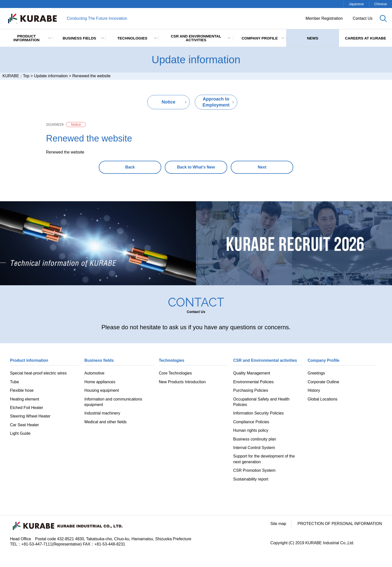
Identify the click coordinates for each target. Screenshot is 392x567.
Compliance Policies (251, 422)
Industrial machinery (102, 413)
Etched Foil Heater (27, 408)
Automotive (94, 373)
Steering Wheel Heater (30, 416)
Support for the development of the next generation (264, 459)
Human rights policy (251, 430)
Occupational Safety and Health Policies (261, 402)
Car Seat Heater (24, 425)
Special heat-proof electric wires (38, 373)
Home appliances (100, 382)
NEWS (313, 38)
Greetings (316, 373)
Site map (278, 524)
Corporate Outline (323, 382)
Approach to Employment (216, 102)
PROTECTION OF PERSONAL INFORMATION (340, 524)
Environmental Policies (253, 382)
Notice (168, 102)
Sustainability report (251, 479)
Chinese (381, 4)
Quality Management (252, 373)
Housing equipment (102, 390)
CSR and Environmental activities (196, 38)
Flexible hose (22, 390)
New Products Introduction (182, 382)
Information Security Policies (258, 413)
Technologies (171, 360)
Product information (26, 38)
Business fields (79, 38)
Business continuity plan (255, 439)
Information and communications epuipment (113, 402)
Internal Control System (254, 448)
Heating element (25, 399)
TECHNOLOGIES (132, 38)
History (314, 390)
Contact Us (363, 18)
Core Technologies (175, 373)
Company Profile (260, 38)
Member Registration (324, 18)
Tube (14, 382)
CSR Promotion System (254, 470)
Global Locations (322, 399)
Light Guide (20, 433)
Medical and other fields (106, 422)
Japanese (356, 4)
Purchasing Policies (251, 390)
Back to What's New (196, 167)
